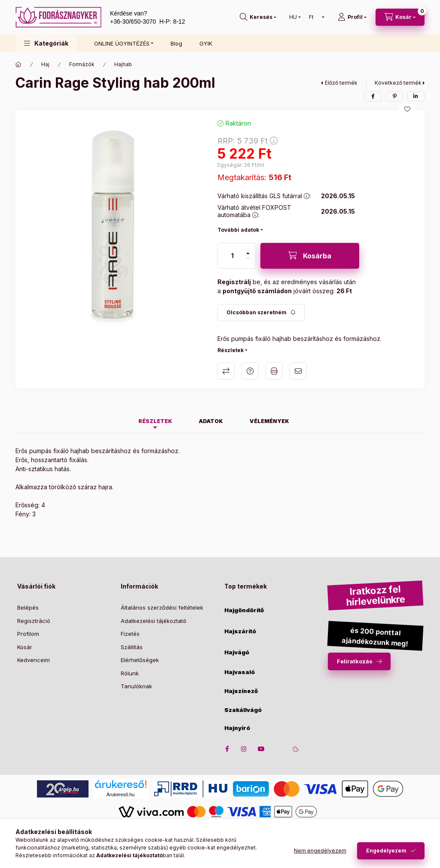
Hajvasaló (240, 672)
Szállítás (132, 647)
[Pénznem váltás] (315, 17)
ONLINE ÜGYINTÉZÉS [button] (122, 43)
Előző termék (341, 83)
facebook (227, 749)
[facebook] (373, 96)
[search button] (258, 17)
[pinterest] (394, 96)
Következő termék (398, 83)
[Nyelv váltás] (293, 17)
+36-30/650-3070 (133, 21)
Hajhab (123, 64)
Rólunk (130, 673)
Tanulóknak (136, 686)
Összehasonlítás (226, 371)
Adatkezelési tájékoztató (154, 621)
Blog (176, 43)
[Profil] (352, 17)
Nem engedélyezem (320, 851)
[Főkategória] (18, 64)
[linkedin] (416, 96)
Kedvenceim (34, 660)
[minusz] (248, 258)
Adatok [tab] (211, 421)
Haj (45, 64)
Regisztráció (34, 621)
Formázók (82, 64)
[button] (46, 43)
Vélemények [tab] (269, 421)
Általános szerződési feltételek (162, 607)
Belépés (28, 607)
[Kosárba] (310, 256)
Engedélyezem (386, 851)
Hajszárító (240, 631)
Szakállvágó (243, 710)
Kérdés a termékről (250, 371)
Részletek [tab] (155, 421)
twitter (278, 749)
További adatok (238, 230)
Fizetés (130, 634)
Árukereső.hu (121, 794)
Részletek (231, 350)
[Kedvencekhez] (407, 109)
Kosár (25, 647)
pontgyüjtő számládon (257, 291)
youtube (261, 749)
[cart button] (400, 17)
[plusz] (248, 253)
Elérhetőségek (140, 660)
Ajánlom (298, 371)
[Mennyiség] (232, 256)
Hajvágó (237, 652)
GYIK (206, 43)
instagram (244, 749)
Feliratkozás (355, 661)
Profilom (28, 634)
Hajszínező (241, 691)
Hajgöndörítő (244, 610)
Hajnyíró (237, 728)
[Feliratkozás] (261, 313)
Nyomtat (274, 371)
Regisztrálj (234, 282)
